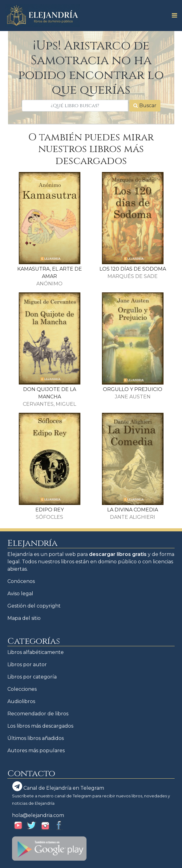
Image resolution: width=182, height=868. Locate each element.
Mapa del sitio (24, 618)
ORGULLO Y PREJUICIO (133, 389)
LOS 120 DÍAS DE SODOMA (133, 269)
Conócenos (21, 581)
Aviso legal (20, 594)
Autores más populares (36, 751)
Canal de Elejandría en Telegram (58, 786)
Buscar (145, 106)
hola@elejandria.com (38, 815)
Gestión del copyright (34, 606)
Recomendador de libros (38, 714)
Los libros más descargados (40, 726)
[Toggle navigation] (173, 15)
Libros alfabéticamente (36, 652)
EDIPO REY (50, 510)
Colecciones (22, 689)
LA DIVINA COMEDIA (133, 510)
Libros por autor (27, 665)
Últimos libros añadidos (36, 738)
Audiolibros (21, 701)
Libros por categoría (32, 677)
